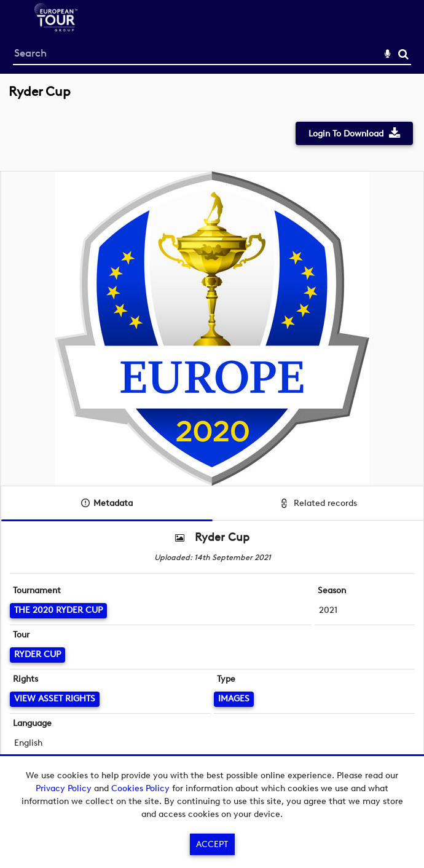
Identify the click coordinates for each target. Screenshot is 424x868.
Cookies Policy (140, 788)
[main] (212, 440)
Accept (212, 844)
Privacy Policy (64, 788)
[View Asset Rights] (55, 699)
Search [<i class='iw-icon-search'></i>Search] (403, 54)
